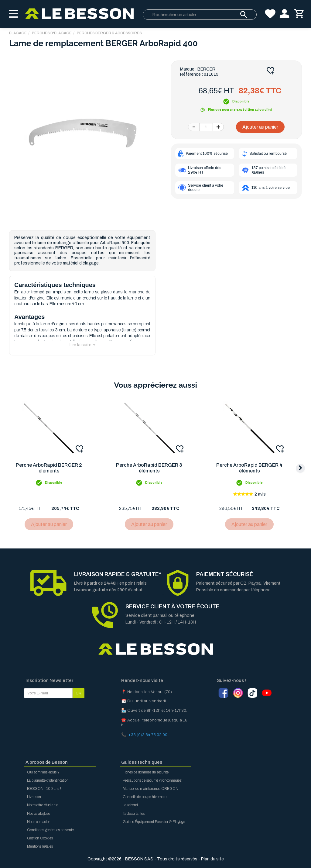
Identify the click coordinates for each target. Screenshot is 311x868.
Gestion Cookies (40, 838)
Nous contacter (38, 822)
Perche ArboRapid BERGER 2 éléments (49, 468)
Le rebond (130, 805)
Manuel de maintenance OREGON (150, 789)
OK (78, 693)
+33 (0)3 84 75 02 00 (148, 735)
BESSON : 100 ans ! (44, 789)
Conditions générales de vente (50, 830)
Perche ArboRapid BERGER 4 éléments (251, 468)
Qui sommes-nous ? (43, 772)
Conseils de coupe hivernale (145, 797)
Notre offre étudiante (43, 805)
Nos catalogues (39, 814)
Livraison (34, 797)
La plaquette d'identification (48, 780)
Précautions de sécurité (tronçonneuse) (153, 780)
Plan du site (212, 859)
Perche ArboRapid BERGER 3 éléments (150, 468)
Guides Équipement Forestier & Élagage (154, 822)
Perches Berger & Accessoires (109, 33)
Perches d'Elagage (52, 33)
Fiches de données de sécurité (146, 772)
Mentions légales (40, 846)
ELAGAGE (18, 33)
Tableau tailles (134, 814)
